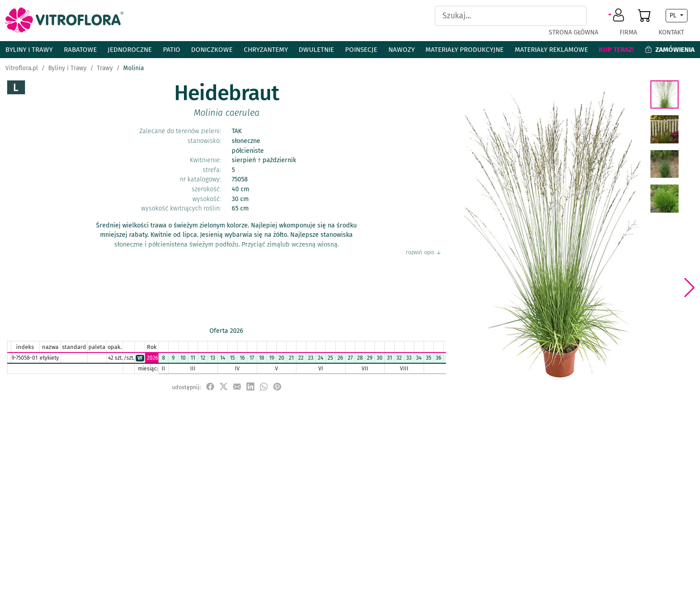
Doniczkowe (212, 50)
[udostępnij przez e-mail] (237, 387)
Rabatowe (80, 50)
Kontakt (671, 32)
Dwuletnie (316, 50)
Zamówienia (670, 50)
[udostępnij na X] (224, 387)
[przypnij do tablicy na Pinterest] (277, 387)
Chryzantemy (266, 50)
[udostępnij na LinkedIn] (250, 387)
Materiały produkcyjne (465, 50)
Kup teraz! (616, 50)
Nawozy (402, 50)
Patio (172, 50)
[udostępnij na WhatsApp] (264, 387)
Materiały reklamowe (551, 50)
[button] (618, 16)
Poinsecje (361, 50)
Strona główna (573, 32)
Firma (628, 32)
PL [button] (674, 15)
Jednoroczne (130, 50)
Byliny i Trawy (29, 50)
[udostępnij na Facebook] (210, 387)
